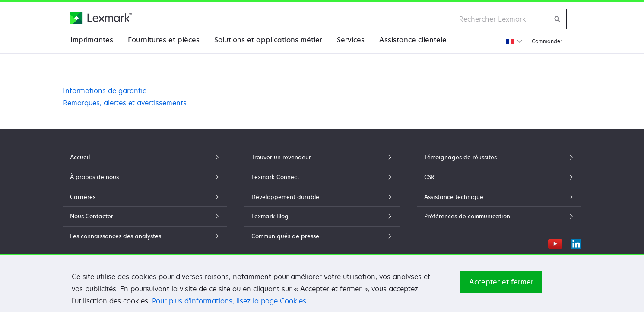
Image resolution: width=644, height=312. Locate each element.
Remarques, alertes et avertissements (125, 103)
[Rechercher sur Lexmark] (558, 19)
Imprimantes (92, 40)
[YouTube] (555, 243)
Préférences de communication (499, 216)
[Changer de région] (513, 41)
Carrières (145, 197)
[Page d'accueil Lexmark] (101, 18)
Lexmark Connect (322, 177)
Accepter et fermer (501, 282)
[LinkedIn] (576, 243)
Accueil (145, 157)
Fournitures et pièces (164, 40)
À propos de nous (145, 177)
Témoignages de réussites (499, 157)
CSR (499, 177)
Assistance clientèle (413, 40)
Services (351, 40)
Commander (547, 41)
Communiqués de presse (322, 236)
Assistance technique (499, 197)
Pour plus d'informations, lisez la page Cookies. (230, 301)
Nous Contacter (145, 216)
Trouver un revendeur (322, 157)
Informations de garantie (105, 91)
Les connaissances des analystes (145, 236)
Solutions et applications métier (268, 40)
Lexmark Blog (322, 216)
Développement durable (322, 197)
